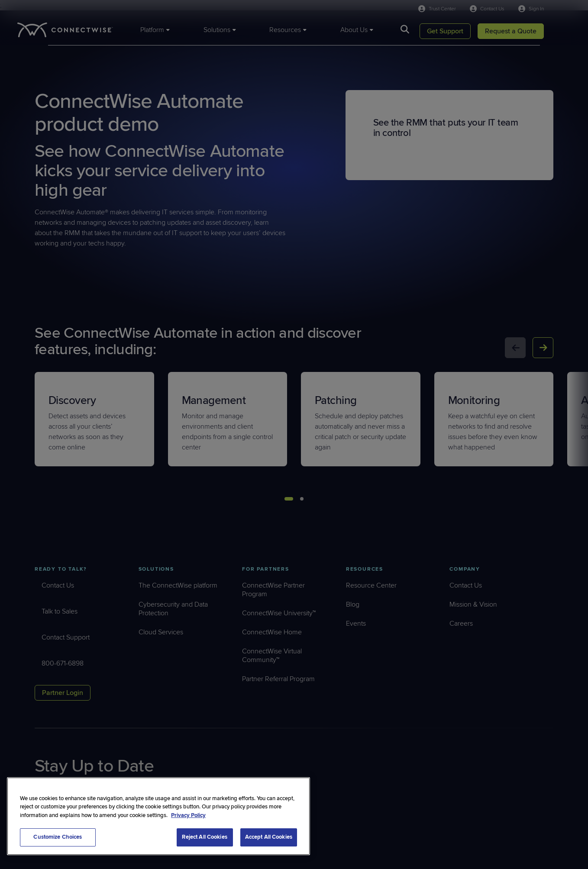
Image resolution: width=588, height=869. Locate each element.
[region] (158, 816)
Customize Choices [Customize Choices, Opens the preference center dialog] (58, 837)
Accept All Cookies (269, 837)
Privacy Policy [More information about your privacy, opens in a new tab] (188, 815)
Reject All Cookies (204, 837)
